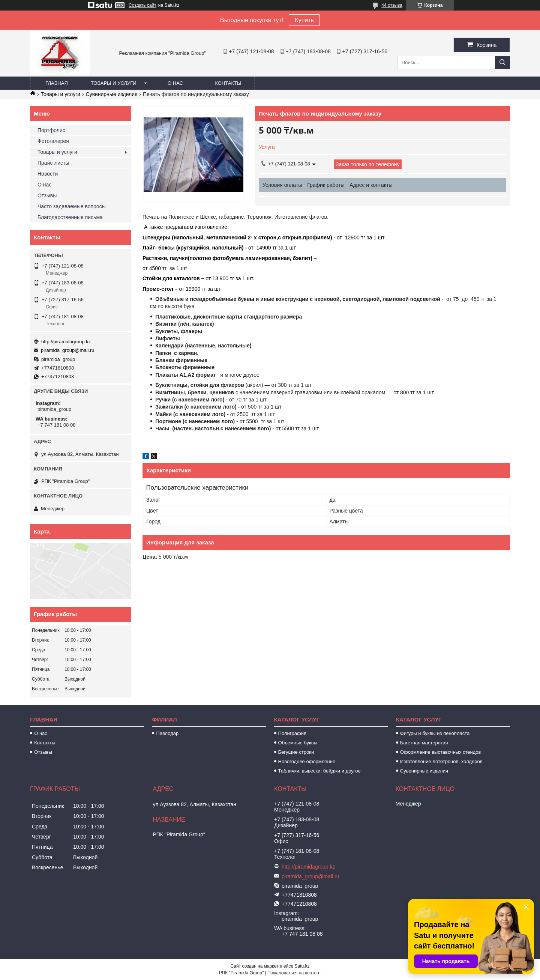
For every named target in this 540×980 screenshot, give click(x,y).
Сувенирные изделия (112, 94)
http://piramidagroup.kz (66, 342)
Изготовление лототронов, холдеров (441, 761)
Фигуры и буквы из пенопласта (435, 733)
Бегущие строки (296, 752)
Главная (57, 83)
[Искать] (502, 62)
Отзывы (47, 195)
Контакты (228, 83)
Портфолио (52, 130)
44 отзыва (392, 5)
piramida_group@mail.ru (68, 350)
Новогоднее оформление (307, 761)
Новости (48, 174)
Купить (304, 20)
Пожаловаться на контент (294, 973)
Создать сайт (142, 5)
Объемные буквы (298, 743)
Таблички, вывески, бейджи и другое (319, 771)
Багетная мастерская (424, 743)
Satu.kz (302, 966)
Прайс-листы (53, 163)
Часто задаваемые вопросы (72, 206)
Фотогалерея (53, 141)
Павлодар (167, 733)
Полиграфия (292, 733)
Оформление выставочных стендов (441, 752)
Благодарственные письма (70, 217)
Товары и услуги (114, 83)
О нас (175, 83)
